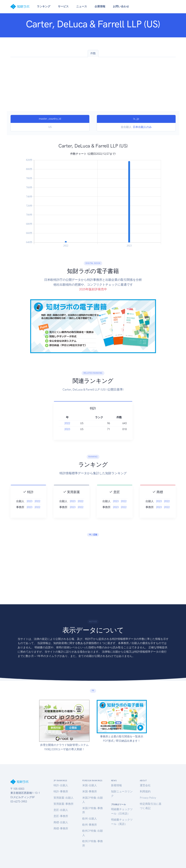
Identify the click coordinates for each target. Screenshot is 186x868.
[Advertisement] (93, 84)
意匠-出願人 (61, 810)
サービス (63, 6)
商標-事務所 (61, 828)
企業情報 (100, 6)
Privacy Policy (148, 798)
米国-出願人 (90, 785)
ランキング (44, 6)
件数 (93, 53)
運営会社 (145, 785)
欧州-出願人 (90, 819)
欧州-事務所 (90, 825)
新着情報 (116, 785)
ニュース (82, 6)
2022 (67, 430)
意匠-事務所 (61, 816)
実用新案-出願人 (64, 798)
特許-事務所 (61, 791)
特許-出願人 (61, 785)
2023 (67, 436)
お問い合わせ (121, 6)
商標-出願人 (61, 822)
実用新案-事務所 (64, 804)
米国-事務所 (90, 791)
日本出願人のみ (142, 127)
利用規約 (145, 791)
